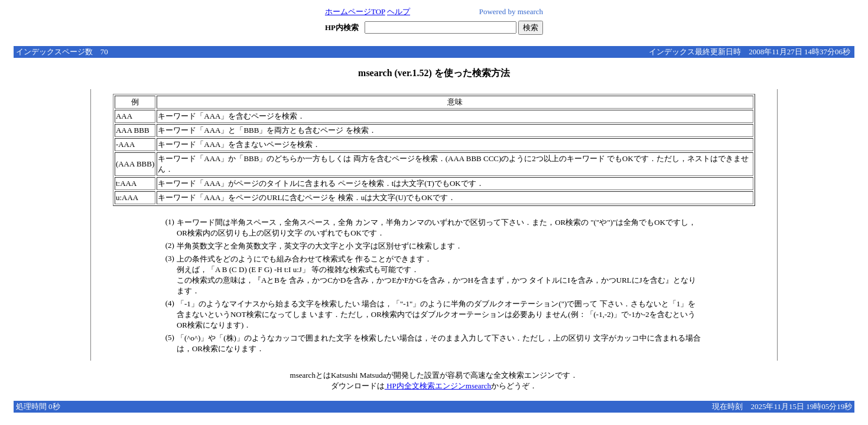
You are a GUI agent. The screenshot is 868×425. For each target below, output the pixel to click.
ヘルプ (399, 12)
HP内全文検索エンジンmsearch (438, 386)
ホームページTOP (355, 12)
